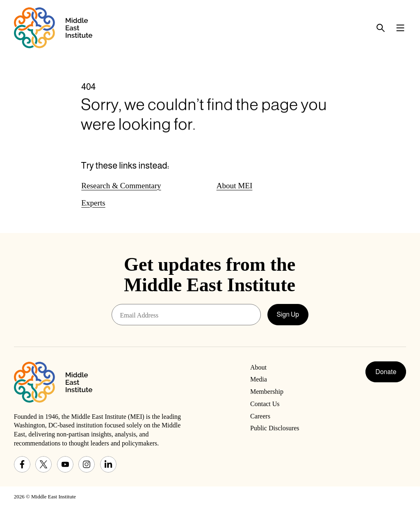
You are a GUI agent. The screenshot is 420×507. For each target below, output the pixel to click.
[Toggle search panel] (381, 28)
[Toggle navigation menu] (400, 28)
